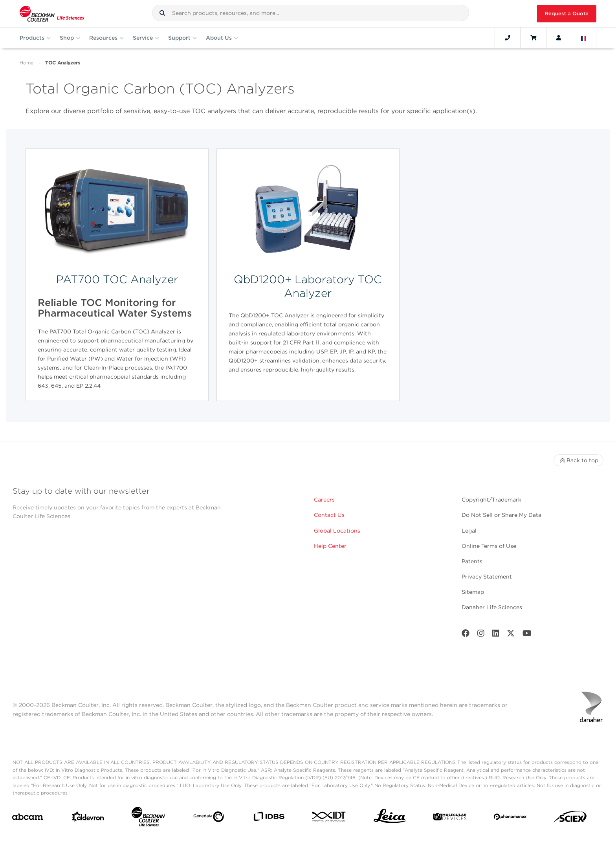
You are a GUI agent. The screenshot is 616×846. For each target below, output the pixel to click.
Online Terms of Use (489, 546)
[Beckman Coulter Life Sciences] (148, 818)
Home (27, 63)
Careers (324, 500)
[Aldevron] (88, 818)
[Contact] (508, 38)
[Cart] (533, 38)
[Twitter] (511, 635)
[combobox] (311, 13)
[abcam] (27, 818)
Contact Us (329, 515)
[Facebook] (466, 635)
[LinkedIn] (496, 635)
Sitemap (473, 592)
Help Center (330, 546)
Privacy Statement (487, 577)
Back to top (578, 460)
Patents (472, 561)
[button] (162, 13)
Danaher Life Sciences (492, 607)
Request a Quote (567, 14)
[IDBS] (269, 818)
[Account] (559, 38)
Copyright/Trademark (491, 500)
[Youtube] (527, 635)
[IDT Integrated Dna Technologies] (329, 818)
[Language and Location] (584, 38)
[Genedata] (209, 818)
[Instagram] (481, 635)
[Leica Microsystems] (390, 818)
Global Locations (337, 531)
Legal (469, 531)
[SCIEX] (570, 819)
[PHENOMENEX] (510, 818)
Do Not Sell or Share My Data (501, 515)
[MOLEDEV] (450, 818)
